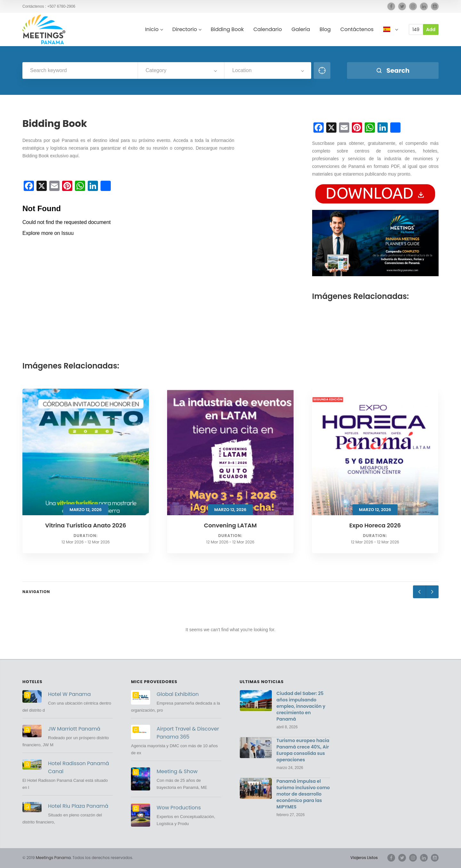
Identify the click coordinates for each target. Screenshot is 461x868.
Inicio (154, 30)
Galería (301, 30)
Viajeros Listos (364, 858)
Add (431, 29)
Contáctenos (357, 30)
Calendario (267, 30)
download (375, 193)
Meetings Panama (53, 858)
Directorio (187, 30)
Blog (325, 30)
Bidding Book (227, 30)
